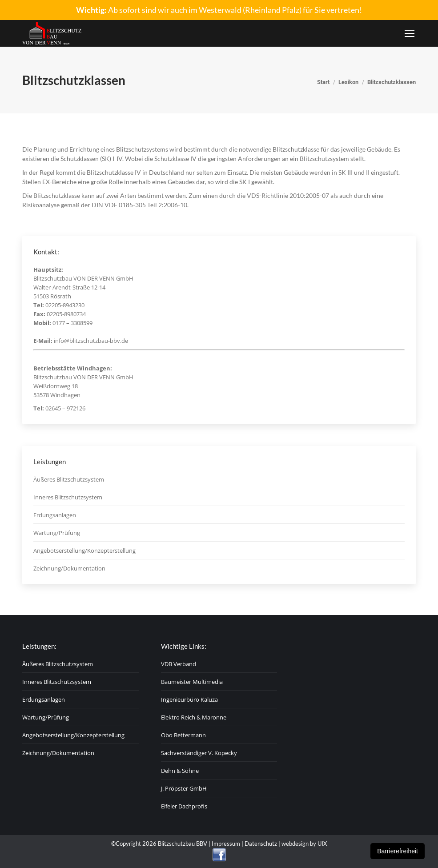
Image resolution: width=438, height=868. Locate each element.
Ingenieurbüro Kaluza (189, 699)
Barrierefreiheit (398, 851)
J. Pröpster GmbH (184, 788)
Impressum (226, 844)
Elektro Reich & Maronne (194, 717)
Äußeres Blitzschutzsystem (69, 479)
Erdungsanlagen (55, 515)
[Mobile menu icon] (410, 33)
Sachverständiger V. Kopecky (199, 753)
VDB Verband (179, 664)
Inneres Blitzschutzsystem (68, 497)
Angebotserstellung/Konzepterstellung (84, 551)
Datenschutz (261, 844)
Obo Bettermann (183, 735)
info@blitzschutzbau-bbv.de (91, 341)
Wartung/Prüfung (57, 533)
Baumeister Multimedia (192, 682)
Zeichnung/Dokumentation (69, 568)
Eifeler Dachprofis (184, 806)
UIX (322, 844)
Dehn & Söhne (180, 771)
